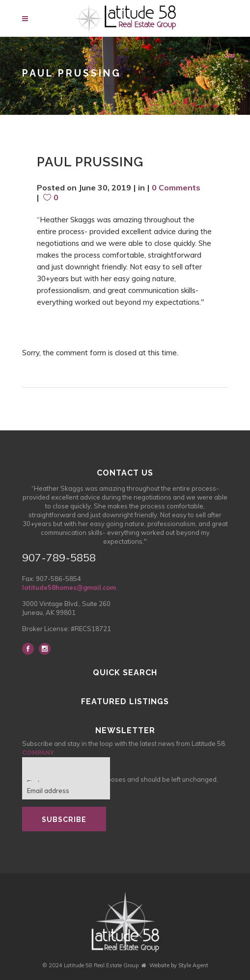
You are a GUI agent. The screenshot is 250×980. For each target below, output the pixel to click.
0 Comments (176, 187)
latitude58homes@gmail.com (69, 587)
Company (38, 753)
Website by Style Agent (179, 965)
